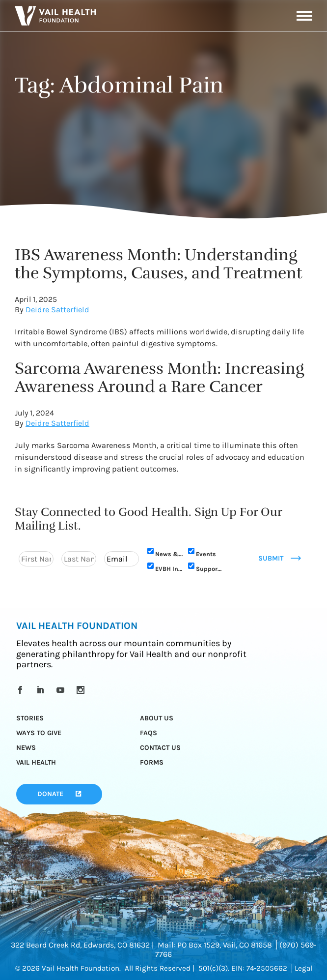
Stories (30, 718)
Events (206, 554)
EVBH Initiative (169, 569)
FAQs (149, 733)
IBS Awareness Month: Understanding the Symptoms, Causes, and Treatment (159, 264)
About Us (157, 718)
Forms (152, 762)
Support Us (210, 569)
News (26, 748)
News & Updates (169, 554)
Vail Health (36, 762)
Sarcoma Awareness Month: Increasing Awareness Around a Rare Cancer (159, 377)
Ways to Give (39, 733)
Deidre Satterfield (57, 310)
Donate (50, 794)
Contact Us (160, 748)
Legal (303, 968)
